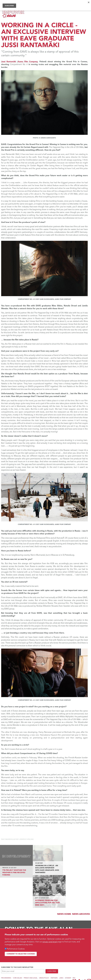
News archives (81, 881)
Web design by (8, 963)
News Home (64, 881)
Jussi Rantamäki (9, 62)
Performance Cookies (16, 949)
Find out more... (12, 922)
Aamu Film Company (28, 62)
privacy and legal (50, 942)
